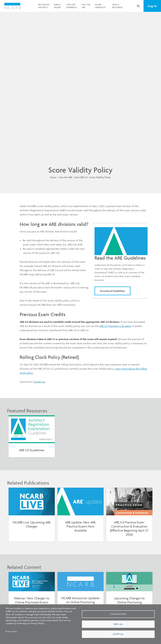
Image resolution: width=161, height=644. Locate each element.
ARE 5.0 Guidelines (32, 450)
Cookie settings (118, 614)
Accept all (118, 634)
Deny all (118, 624)
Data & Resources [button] (117, 6)
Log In (152, 6)
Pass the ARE (66, 177)
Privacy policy (11, 631)
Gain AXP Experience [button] (71, 6)
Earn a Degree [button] (57, 6)
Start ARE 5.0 (81, 177)
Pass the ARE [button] (86, 6)
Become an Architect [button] (44, 6)
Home (53, 177)
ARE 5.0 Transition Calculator (115, 326)
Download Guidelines (112, 291)
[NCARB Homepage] (13, 6)
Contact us (39, 382)
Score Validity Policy (100, 177)
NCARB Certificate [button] (100, 6)
